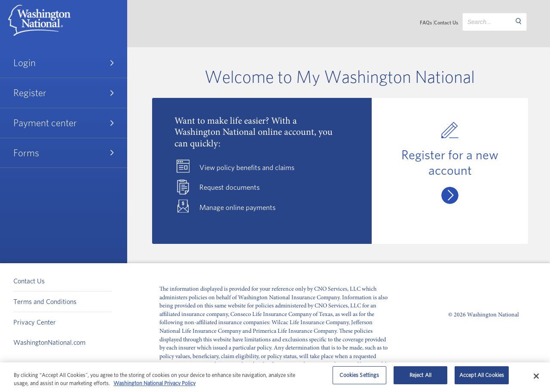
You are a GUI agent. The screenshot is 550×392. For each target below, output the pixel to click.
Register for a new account (450, 163)
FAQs (426, 23)
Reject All (420, 378)
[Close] (536, 376)
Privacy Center (35, 322)
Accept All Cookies (482, 378)
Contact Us (446, 23)
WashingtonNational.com (49, 342)
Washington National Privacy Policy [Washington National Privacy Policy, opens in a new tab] (154, 383)
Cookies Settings (359, 378)
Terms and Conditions (45, 301)
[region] (275, 377)
